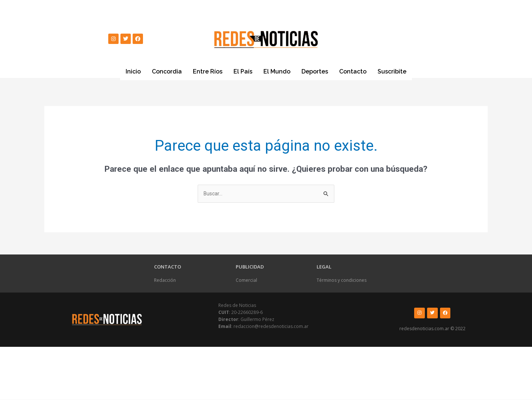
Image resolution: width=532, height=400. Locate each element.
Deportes (315, 71)
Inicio (133, 71)
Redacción (165, 281)
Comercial (246, 281)
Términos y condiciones (342, 281)
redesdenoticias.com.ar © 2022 (432, 329)
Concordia (167, 71)
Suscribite (392, 71)
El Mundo (277, 71)
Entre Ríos (208, 71)
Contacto (353, 71)
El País (243, 71)
